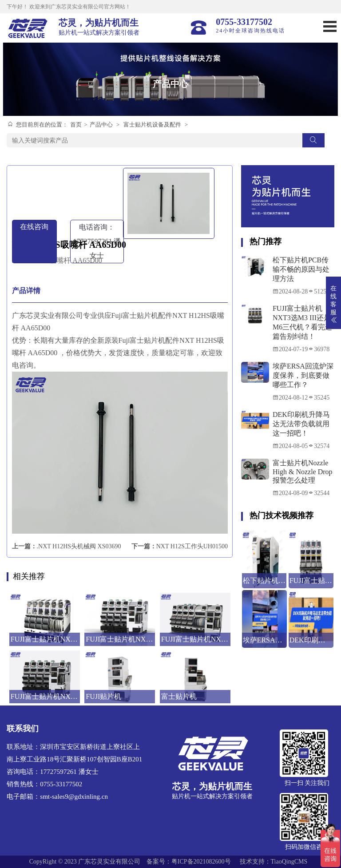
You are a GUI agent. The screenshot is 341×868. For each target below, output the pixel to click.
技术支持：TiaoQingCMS (274, 862)
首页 (76, 125)
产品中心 (101, 125)
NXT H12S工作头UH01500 (192, 546)
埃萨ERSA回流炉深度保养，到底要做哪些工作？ (303, 375)
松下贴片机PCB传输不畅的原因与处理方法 (301, 269)
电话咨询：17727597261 (97, 241)
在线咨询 (34, 227)
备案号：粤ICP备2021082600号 (189, 862)
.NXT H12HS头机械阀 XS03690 (79, 546)
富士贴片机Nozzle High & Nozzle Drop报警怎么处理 (303, 472)
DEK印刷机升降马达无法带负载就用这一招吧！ (301, 424)
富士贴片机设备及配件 (152, 125)
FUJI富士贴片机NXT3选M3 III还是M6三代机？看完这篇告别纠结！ (302, 322)
